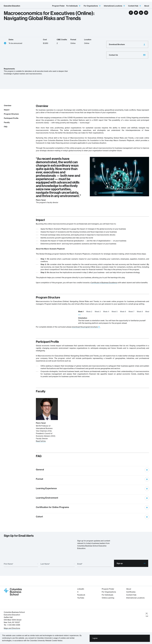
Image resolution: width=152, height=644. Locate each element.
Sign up (131, 563)
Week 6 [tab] (123, 312)
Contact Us (127, 55)
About (147, 6)
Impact (7, 110)
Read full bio (41, 441)
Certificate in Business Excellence (104, 283)
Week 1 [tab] (81, 312)
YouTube (81, 598)
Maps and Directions (12, 628)
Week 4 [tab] (106, 312)
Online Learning (108, 598)
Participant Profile (11, 118)
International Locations (135, 598)
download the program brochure (85, 327)
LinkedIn (81, 589)
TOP (147, 615)
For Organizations (109, 592)
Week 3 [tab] (98, 312)
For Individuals (107, 595)
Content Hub (131, 595)
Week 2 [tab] (89, 312)
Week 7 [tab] (131, 312)
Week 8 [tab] (140, 312)
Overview (8, 106)
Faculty (7, 122)
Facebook (81, 595)
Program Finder (58, 6)
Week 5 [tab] (115, 312)
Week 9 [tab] (148, 312)
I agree (95, 638)
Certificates (131, 592)
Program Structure (11, 114)
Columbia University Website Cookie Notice (46, 641)
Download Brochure (127, 44)
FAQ (6, 127)
